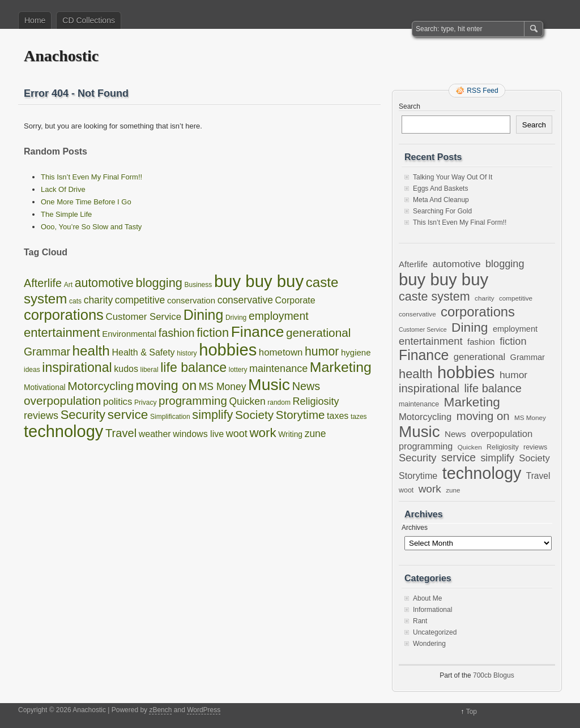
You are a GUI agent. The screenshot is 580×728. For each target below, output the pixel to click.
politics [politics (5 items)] (118, 402)
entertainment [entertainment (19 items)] (62, 333)
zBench (160, 710)
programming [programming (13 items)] (193, 401)
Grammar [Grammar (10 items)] (47, 352)
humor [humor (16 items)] (322, 352)
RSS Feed (482, 91)
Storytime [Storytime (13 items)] (300, 415)
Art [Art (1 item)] (68, 285)
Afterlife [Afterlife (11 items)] (43, 283)
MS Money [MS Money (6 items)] (223, 387)
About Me (427, 598)
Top (472, 712)
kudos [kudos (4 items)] (126, 369)
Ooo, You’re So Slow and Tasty (91, 227)
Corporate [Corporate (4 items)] (295, 300)
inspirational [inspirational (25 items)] (77, 367)
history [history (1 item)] (187, 353)
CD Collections (89, 20)
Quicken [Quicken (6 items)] (247, 401)
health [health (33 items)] (91, 351)
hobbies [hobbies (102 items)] (228, 350)
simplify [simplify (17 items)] (212, 415)
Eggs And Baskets (440, 189)
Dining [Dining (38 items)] (204, 315)
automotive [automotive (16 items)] (104, 283)
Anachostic (61, 56)
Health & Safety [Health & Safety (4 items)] (143, 352)
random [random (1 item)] (279, 402)
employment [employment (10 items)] (279, 316)
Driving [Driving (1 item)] (236, 318)
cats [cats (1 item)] (75, 301)
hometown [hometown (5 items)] (281, 352)
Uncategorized (435, 632)
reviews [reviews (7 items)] (41, 416)
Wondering (429, 644)
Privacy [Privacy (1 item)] (145, 402)
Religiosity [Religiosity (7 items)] (316, 401)
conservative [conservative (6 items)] (245, 300)
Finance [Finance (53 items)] (258, 332)
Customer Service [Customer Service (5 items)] (144, 317)
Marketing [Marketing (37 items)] (341, 367)
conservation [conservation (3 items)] (191, 300)
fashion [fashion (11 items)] (177, 333)
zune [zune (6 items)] (315, 434)
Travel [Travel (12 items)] (121, 433)
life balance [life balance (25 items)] (193, 367)
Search (410, 106)
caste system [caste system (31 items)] (434, 296)
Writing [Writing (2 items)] (290, 434)
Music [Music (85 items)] (269, 384)
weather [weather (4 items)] (155, 434)
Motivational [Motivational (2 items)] (45, 387)
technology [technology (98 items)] (63, 431)
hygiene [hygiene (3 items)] (356, 352)
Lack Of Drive (63, 189)
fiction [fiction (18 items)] (213, 333)
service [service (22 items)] (128, 415)
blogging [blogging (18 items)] (159, 283)
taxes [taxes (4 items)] (338, 416)
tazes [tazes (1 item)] (359, 417)
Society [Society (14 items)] (254, 415)
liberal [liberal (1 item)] (150, 370)
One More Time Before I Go (86, 202)
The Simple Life (66, 214)
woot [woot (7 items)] (237, 434)
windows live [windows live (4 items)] (198, 434)
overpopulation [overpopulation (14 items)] (62, 401)
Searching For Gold (442, 211)
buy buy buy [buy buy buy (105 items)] (259, 281)
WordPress (204, 710)
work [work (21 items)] (263, 433)
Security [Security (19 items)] (83, 415)
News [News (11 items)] (306, 386)
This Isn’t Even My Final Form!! (91, 177)
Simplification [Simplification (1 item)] (170, 417)
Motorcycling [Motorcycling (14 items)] (101, 386)
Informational (432, 610)
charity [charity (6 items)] (99, 300)
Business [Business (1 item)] (199, 285)
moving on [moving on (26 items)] (167, 386)
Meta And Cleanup (441, 200)
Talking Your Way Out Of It (453, 177)
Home (35, 20)
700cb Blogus (494, 675)
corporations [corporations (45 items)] (64, 315)
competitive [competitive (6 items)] (140, 300)
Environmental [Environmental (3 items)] (129, 334)
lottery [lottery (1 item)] (238, 370)
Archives (415, 528)
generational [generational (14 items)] (318, 333)
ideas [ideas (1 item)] (32, 370)
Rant (420, 621)
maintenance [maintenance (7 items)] (278, 369)
